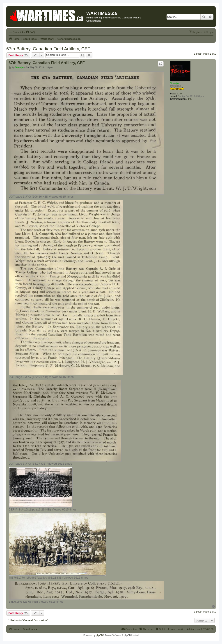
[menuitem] (30, 32)
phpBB (99, 635)
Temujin (174, 83)
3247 (180, 94)
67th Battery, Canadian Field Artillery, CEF (48, 49)
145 (190, 99)
